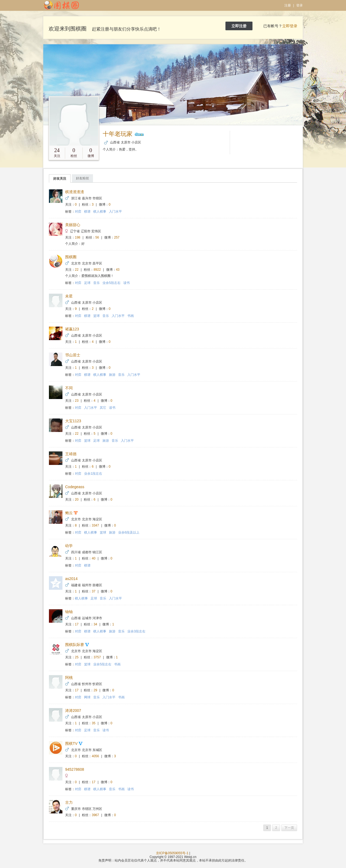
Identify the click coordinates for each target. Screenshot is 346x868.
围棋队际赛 (75, 645)
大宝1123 (73, 421)
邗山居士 (73, 355)
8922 (97, 270)
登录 (300, 5)
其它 (103, 408)
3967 (96, 815)
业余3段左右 (136, 631)
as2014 (71, 579)
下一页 (289, 828)
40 (94, 558)
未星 (69, 296)
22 (77, 270)
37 (94, 591)
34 (95, 624)
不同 (69, 388)
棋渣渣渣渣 (75, 192)
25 (77, 657)
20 (77, 500)
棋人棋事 (100, 212)
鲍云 (69, 513)
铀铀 (69, 612)
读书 (127, 283)
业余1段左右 (93, 474)
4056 (96, 756)
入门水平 (115, 212)
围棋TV (71, 743)
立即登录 (290, 26)
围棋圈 (71, 257)
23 (77, 401)
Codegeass (75, 487)
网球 (87, 697)
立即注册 (239, 26)
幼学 (69, 546)
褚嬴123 (72, 329)
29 (95, 690)
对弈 (78, 212)
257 (117, 237)
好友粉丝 (82, 178)
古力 (69, 802)
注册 (288, 5)
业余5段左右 (112, 283)
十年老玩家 (118, 134)
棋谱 (87, 212)
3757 (97, 657)
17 (77, 624)
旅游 (112, 375)
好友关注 (60, 179)
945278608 (75, 769)
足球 (87, 283)
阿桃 (69, 678)
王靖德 (71, 454)
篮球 (97, 316)
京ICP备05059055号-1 (172, 853)
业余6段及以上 (129, 532)
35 (94, 723)
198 (78, 237)
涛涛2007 (73, 711)
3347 (96, 525)
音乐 (97, 283)
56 (97, 237)
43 (118, 270)
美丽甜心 (73, 225)
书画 (131, 316)
